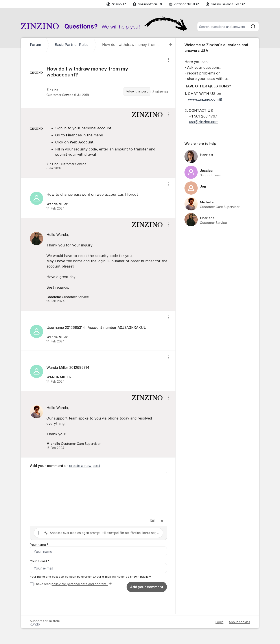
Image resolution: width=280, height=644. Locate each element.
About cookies (239, 622)
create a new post (85, 466)
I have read (72, 584)
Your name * (39, 545)
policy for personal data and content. (80, 584)
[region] (98, 80)
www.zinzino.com (203, 99)
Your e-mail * (40, 561)
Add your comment (147, 587)
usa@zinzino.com (204, 122)
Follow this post (137, 91)
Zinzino (115, 4)
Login (219, 622)
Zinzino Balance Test (224, 4)
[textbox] (98, 494)
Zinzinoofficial (146, 4)
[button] (152, 521)
